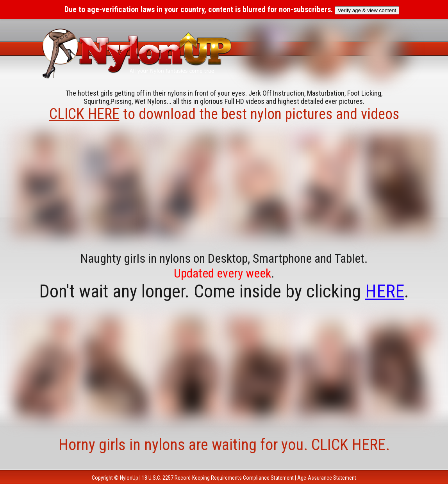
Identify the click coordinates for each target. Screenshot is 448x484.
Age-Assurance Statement (327, 478)
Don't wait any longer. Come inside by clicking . (224, 291)
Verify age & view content (367, 10)
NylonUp (129, 478)
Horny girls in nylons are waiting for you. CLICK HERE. (224, 445)
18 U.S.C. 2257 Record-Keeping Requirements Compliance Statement (218, 478)
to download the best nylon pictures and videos (224, 114)
